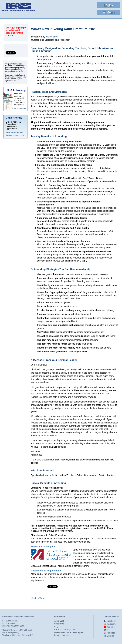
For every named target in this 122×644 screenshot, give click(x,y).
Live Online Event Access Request (69, 632)
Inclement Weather (62, 635)
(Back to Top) (37, 598)
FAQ (56, 627)
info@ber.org (14, 633)
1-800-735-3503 (25, 630)
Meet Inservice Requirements (46, 571)
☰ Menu (108, 12)
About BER (59, 621)
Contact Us (59, 624)
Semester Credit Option (43, 547)
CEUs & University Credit (65, 630)
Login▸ (109, 5)
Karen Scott (52, 37)
